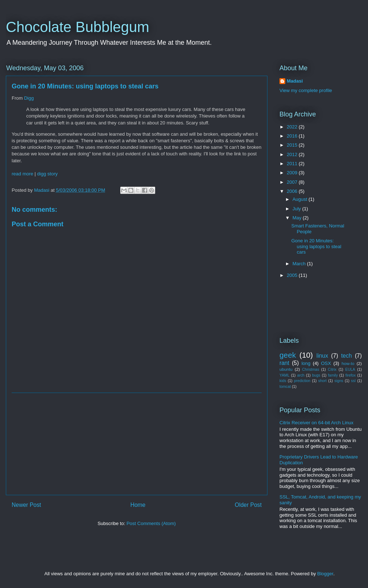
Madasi (295, 81)
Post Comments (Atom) (151, 523)
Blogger (325, 574)
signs (339, 381)
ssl (353, 381)
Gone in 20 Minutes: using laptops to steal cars (316, 246)
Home (138, 505)
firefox (351, 375)
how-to (348, 363)
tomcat (285, 387)
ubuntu (286, 369)
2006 (293, 191)
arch (301, 375)
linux (322, 356)
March (300, 264)
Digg (29, 98)
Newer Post (26, 505)
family (333, 375)
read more (22, 174)
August (301, 199)
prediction (302, 381)
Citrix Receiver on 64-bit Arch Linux (316, 423)
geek (288, 355)
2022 (293, 127)
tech (346, 356)
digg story (47, 174)
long (306, 363)
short (322, 381)
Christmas (311, 370)
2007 (293, 182)
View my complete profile (306, 90)
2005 (293, 275)
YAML (285, 375)
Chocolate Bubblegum (78, 27)
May (298, 218)
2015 (293, 145)
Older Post (248, 505)
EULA (350, 370)
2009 (293, 173)
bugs (316, 375)
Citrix (332, 370)
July (297, 209)
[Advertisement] (137, 444)
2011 (293, 164)
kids (283, 381)
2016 (293, 136)
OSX (326, 363)
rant (284, 363)
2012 (293, 154)
